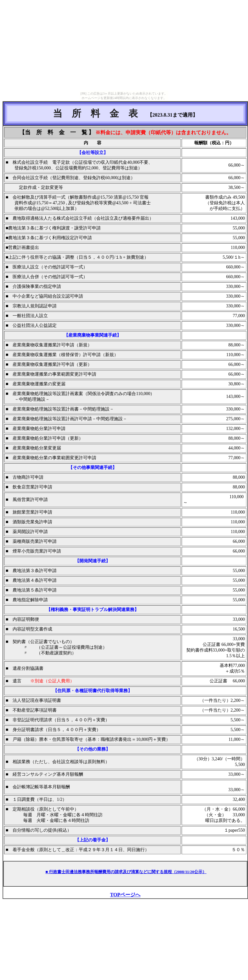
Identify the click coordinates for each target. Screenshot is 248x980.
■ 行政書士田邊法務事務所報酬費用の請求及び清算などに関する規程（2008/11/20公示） (126, 872)
